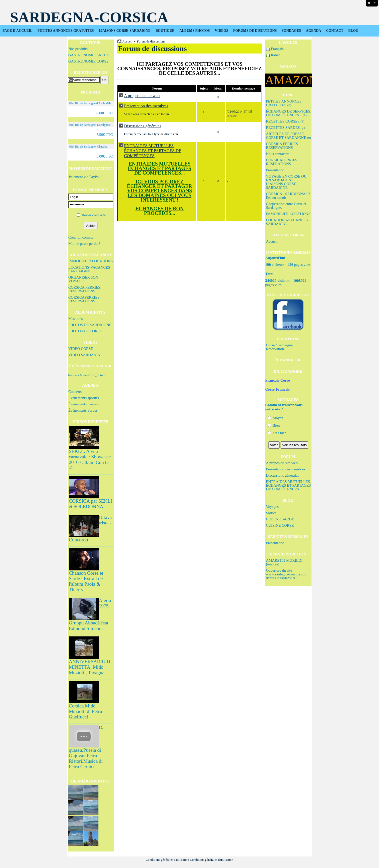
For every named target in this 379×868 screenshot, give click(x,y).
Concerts (75, 392)
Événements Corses (83, 404)
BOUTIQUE (165, 31)
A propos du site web (282, 463)
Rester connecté (94, 215)
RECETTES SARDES (285, 128)
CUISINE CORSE (280, 525)
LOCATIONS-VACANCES (90, 255)
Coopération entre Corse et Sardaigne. (286, 206)
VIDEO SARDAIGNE (86, 355)
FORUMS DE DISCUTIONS (255, 31)
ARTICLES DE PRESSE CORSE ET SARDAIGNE (289, 136)
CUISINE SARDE (280, 519)
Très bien (277, 433)
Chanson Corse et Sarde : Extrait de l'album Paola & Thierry (86, 581)
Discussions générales (283, 475)
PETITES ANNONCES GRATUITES (66, 31)
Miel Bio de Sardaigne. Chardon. (89, 147)
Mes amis (76, 319)
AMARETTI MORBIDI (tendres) (284, 562)
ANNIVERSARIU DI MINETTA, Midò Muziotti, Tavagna (90, 667)
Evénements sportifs (84, 398)
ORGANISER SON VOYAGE (83, 279)
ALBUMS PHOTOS (195, 31)
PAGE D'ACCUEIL (17, 31)
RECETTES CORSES (285, 121)
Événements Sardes (83, 410)
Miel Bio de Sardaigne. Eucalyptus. (90, 125)
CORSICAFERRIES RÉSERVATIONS (84, 299)
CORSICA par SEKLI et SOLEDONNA (91, 504)
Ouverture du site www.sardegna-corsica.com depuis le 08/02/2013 (287, 574)
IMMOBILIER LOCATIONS (91, 261)
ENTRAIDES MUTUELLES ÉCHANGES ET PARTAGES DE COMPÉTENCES (289, 485)
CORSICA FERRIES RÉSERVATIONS (84, 289)
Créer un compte (81, 237)
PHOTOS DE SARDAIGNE (90, 325)
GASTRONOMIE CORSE (89, 61)
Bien (274, 425)
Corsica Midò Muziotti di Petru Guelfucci (86, 711)
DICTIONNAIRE (288, 371)
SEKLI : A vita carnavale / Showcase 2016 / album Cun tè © (90, 460)
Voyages (272, 507)
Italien (273, 55)
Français (275, 49)
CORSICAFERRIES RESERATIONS (282, 162)
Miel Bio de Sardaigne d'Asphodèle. (90, 103)
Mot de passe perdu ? (84, 244)
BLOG (353, 31)
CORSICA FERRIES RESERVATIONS (282, 146)
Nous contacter (277, 154)
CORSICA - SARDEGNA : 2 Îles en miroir (288, 196)
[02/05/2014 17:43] (239, 111)
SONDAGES (291, 31)
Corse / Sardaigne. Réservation (280, 347)
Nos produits (78, 49)
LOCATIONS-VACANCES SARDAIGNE (89, 269)
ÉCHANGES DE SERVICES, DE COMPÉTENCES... (289, 113)
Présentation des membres (286, 469)
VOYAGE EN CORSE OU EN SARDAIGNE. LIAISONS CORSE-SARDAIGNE (286, 182)
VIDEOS (222, 31)
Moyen (276, 418)
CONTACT (335, 31)
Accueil (272, 241)
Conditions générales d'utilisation (167, 860)
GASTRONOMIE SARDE (89, 55)
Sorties (271, 513)
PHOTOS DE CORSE (85, 331)
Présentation (275, 170)
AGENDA (314, 31)
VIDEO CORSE (81, 349)
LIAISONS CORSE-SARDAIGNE (125, 31)
